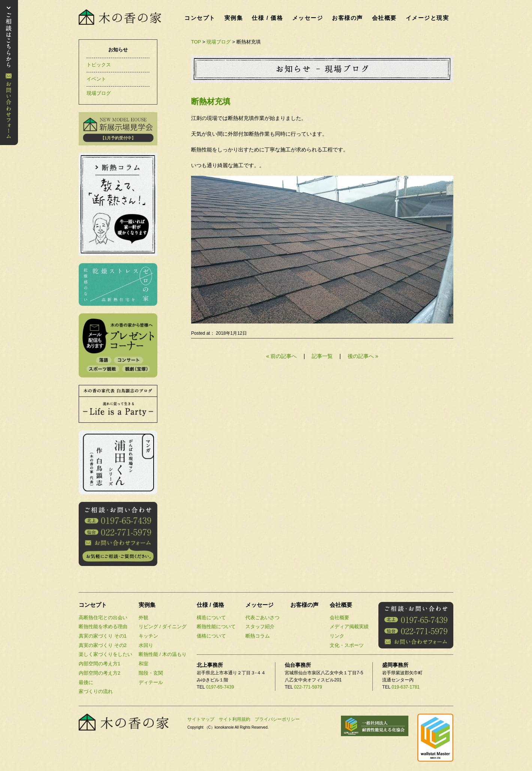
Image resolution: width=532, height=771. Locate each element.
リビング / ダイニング (163, 627)
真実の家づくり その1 (103, 636)
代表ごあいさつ (262, 618)
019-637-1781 (406, 687)
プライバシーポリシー (277, 719)
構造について (211, 618)
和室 (143, 664)
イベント (96, 79)
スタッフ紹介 (260, 627)
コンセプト (200, 18)
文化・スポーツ (347, 645)
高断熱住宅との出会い (103, 618)
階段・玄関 (151, 673)
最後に (86, 682)
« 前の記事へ (281, 356)
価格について (211, 636)
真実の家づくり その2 (103, 645)
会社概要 (384, 18)
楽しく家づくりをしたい (105, 654)
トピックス (99, 65)
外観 (143, 618)
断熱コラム (258, 636)
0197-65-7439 (220, 687)
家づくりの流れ (96, 691)
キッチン (148, 636)
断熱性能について (216, 627)
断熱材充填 (211, 101)
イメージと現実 (427, 18)
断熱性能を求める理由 (103, 627)
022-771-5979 (308, 687)
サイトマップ (201, 719)
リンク (337, 636)
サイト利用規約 (235, 719)
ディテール (151, 682)
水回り (146, 645)
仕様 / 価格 (267, 18)
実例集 (234, 18)
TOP (196, 42)
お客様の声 (347, 18)
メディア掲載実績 (349, 627)
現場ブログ (219, 42)
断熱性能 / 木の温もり (163, 654)
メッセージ (308, 18)
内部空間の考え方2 (99, 673)
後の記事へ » (363, 356)
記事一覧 (323, 356)
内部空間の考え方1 (99, 664)
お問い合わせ (9, 73)
